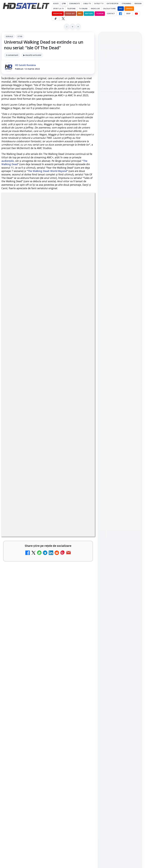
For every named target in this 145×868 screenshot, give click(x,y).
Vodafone (58, 14)
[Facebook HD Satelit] (120, 14)
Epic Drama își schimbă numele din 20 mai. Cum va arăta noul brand (40, 627)
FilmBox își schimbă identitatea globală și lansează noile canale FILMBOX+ (41, 568)
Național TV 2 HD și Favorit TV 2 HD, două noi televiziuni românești (39, 541)
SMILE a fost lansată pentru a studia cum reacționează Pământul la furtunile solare (119, 102)
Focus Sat (70, 14)
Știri (64, 4)
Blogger (95, 739)
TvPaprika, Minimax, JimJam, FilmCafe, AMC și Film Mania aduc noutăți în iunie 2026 (41, 711)
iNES (80, 14)
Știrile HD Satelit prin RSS (120, 418)
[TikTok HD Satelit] (55, 19)
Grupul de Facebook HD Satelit (120, 367)
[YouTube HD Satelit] (136, 14)
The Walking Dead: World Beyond (47, 171)
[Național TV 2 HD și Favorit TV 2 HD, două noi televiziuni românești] (83, 547)
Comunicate (74, 4)
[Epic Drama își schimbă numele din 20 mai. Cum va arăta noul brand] (83, 633)
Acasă (56, 4)
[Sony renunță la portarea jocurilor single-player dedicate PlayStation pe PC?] (120, 160)
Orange (129, 9)
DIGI (121, 9)
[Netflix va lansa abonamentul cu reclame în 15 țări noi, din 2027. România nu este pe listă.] (83, 465)
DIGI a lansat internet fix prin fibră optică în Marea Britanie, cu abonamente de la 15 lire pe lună (38, 682)
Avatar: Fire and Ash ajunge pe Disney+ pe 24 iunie (41, 653)
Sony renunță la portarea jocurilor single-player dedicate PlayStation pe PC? (118, 142)
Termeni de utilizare (120, 488)
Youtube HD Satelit (120, 385)
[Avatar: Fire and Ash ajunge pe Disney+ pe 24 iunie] (83, 659)
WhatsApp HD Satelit (120, 377)
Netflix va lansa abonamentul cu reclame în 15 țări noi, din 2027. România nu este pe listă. (36, 460)
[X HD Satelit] (63, 19)
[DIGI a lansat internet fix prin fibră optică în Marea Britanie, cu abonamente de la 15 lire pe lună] (83, 686)
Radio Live (95, 9)
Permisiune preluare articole (120, 479)
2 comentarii (12, 55)
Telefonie (71, 9)
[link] (48, 466)
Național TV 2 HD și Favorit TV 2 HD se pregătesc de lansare (40, 488)
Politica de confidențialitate (120, 497)
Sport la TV (58, 9)
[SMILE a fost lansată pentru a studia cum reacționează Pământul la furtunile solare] (120, 121)
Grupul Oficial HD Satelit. (31, 377)
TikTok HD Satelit (120, 393)
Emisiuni (138, 4)
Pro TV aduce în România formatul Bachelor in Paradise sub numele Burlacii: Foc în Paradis (120, 62)
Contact (111, 14)
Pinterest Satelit (120, 408)
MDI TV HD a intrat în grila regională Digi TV (39, 514)
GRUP (128, 14)
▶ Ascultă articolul (32, 55)
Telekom (100, 14)
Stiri (20, 36)
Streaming (126, 4)
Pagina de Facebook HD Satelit (120, 356)
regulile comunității (47, 369)
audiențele (8, 161)
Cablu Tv (87, 4)
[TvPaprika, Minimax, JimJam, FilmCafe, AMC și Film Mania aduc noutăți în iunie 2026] (83, 715)
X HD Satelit (120, 401)
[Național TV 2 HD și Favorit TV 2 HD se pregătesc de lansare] (83, 494)
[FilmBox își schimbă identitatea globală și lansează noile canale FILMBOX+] (83, 574)
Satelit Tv (99, 4)
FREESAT (115, 445)
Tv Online (83, 9)
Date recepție (113, 4)
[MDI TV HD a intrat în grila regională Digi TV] (83, 520)
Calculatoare (109, 9)
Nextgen (89, 14)
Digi (105, 445)
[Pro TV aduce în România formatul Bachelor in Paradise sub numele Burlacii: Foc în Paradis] (120, 81)
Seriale (9, 36)
